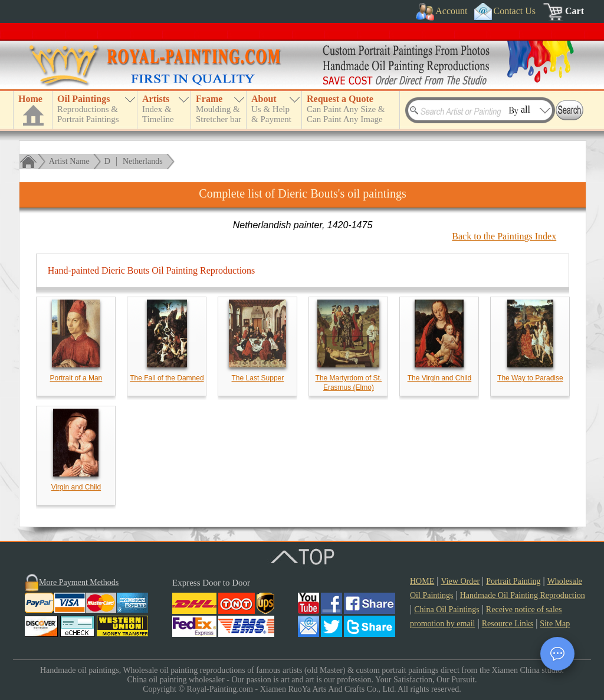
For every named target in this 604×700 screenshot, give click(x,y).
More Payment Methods (79, 582)
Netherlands (143, 161)
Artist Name (69, 161)
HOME (422, 581)
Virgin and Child (76, 487)
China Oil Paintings (447, 609)
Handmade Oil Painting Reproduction (523, 595)
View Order (460, 581)
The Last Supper (258, 378)
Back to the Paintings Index (504, 236)
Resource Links (508, 624)
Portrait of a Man (76, 378)
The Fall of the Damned (167, 378)
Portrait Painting (513, 581)
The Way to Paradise (530, 378)
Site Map (555, 624)
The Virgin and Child (440, 378)
